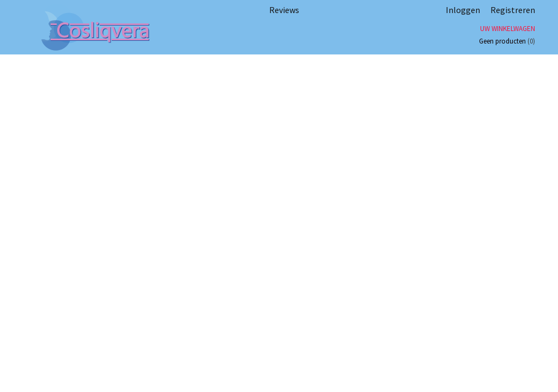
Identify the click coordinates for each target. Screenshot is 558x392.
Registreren (513, 10)
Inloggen (463, 10)
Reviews (284, 10)
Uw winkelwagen (508, 29)
